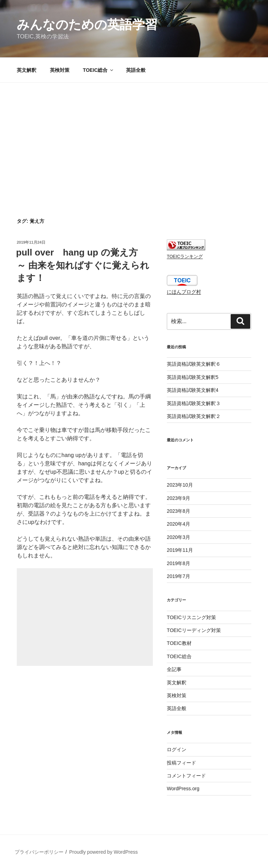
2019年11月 (180, 550)
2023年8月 (178, 511)
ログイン (177, 749)
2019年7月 (178, 576)
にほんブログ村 (184, 292)
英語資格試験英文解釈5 (193, 377)
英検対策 (60, 70)
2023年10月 (180, 485)
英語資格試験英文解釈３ (194, 403)
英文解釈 (27, 70)
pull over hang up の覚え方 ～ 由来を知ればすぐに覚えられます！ (83, 265)
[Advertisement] (134, 135)
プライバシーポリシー (39, 852)
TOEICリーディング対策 (194, 630)
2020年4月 (178, 524)
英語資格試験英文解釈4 (193, 390)
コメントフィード (186, 776)
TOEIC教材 (179, 643)
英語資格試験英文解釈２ (194, 416)
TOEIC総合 (99, 70)
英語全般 (136, 70)
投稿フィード (181, 763)
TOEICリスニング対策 (191, 617)
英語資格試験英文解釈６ (194, 364)
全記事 (174, 669)
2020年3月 (178, 537)
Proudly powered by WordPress (103, 852)
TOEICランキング (185, 257)
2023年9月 (178, 498)
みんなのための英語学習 (87, 25)
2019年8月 (178, 563)
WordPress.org (183, 789)
